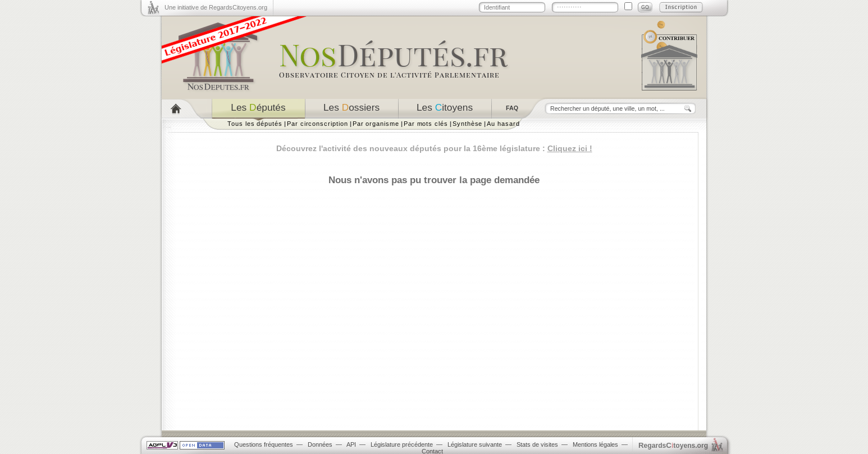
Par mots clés (426, 124)
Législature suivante (475, 444)
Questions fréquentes (264, 444)
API (351, 444)
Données (320, 444)
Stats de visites (537, 444)
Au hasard (503, 124)
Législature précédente (402, 444)
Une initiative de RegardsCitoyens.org (216, 7)
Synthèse (467, 124)
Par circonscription (317, 124)
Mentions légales (595, 444)
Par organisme (376, 124)
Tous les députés (255, 124)
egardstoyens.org (673, 445)
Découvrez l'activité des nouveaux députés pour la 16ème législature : (434, 148)
